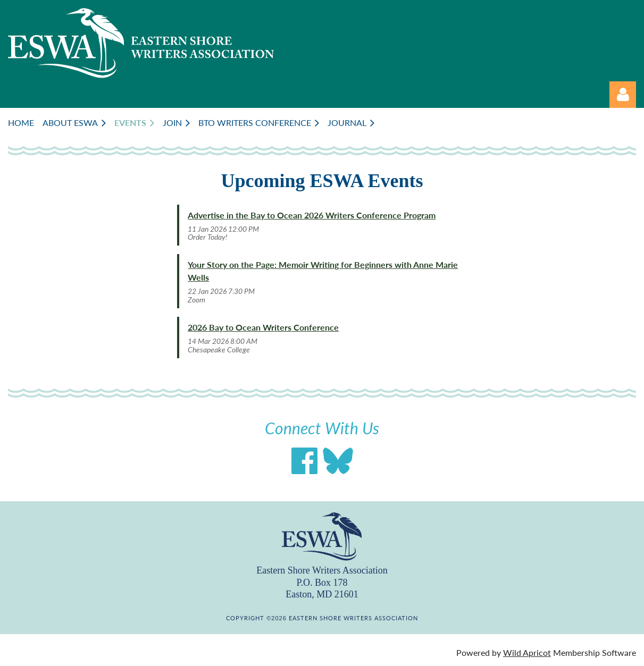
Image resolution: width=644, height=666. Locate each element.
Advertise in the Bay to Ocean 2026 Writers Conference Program (312, 215)
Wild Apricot (527, 652)
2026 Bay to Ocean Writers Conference (263, 327)
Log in (623, 95)
